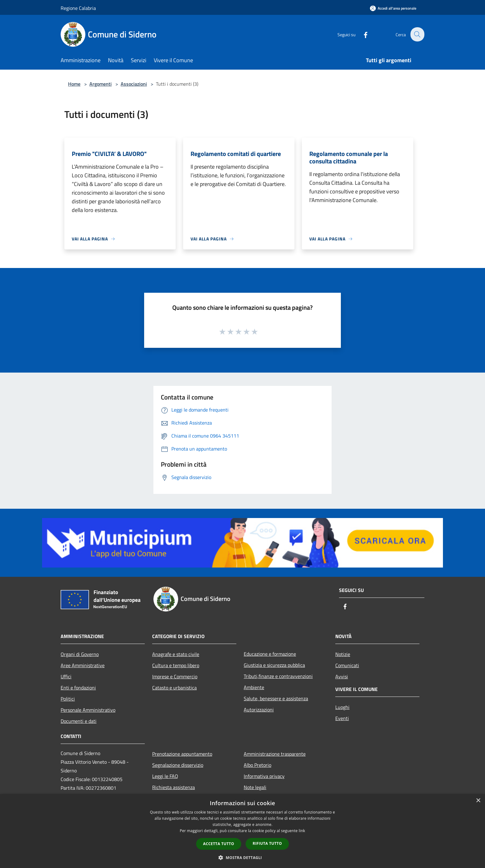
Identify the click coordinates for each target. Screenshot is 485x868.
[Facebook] (362, 34)
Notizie (343, 654)
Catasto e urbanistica (174, 688)
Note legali (255, 787)
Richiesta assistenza (174, 787)
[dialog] (242, 831)
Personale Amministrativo (88, 710)
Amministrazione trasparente (275, 754)
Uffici (66, 676)
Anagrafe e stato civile (176, 654)
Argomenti (101, 84)
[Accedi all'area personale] (393, 8)
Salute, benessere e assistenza (276, 698)
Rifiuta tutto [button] (267, 843)
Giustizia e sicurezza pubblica (274, 665)
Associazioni (134, 84)
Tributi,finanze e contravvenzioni (278, 676)
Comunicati (347, 665)
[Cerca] (417, 34)
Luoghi (342, 707)
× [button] (478, 801)
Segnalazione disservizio (178, 765)
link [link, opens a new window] (302, 831)
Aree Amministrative (83, 665)
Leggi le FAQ (165, 776)
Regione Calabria (78, 8)
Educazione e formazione (270, 654)
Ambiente (254, 687)
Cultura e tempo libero (176, 665)
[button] (242, 857)
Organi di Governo (80, 654)
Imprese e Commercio (175, 676)
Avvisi (342, 676)
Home (74, 84)
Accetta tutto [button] (219, 844)
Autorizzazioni (259, 710)
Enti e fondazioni (78, 688)
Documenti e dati (79, 721)
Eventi (342, 718)
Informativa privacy (264, 776)
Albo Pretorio (258, 765)
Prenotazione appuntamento (182, 754)
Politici (68, 699)
